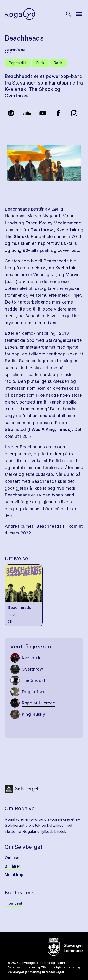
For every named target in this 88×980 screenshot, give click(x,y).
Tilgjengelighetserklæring (61, 967)
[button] (44, 163)
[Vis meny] (79, 14)
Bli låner (13, 866)
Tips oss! (13, 903)
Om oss (12, 858)
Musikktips (15, 875)
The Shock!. (17, 236)
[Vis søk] (69, 14)
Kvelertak (67, 230)
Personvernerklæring (24, 967)
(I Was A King (41, 429)
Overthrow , (43, 230)
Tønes (64, 429)
